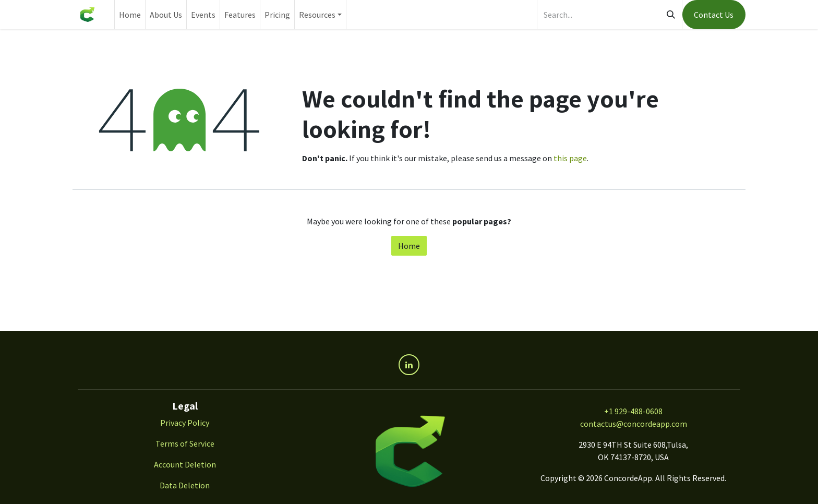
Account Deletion (185, 464)
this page (570, 158)
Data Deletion (185, 485)
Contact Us (714, 15)
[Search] (671, 15)
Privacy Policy (185, 423)
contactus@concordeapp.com (634, 424)
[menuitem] (130, 15)
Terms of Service (185, 443)
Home (409, 246)
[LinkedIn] (409, 365)
